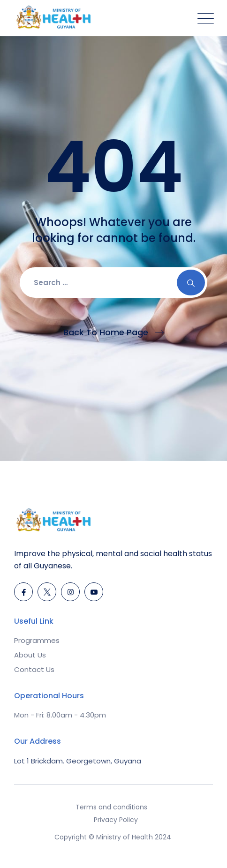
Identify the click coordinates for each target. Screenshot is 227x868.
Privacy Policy (116, 820)
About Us (30, 655)
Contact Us (34, 669)
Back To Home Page (106, 332)
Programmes (37, 640)
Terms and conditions (111, 807)
